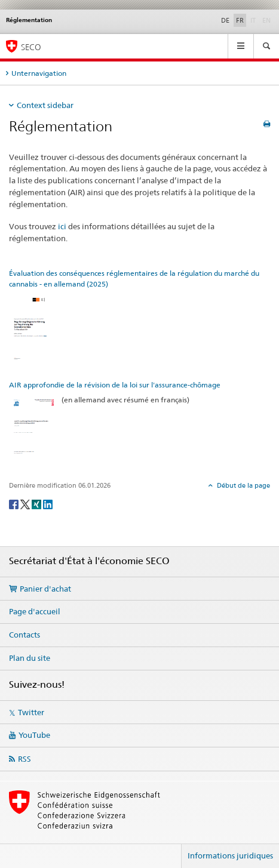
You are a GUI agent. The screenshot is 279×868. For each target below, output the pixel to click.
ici (62, 226)
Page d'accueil (35, 611)
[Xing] (37, 504)
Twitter (31, 712)
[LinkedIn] (48, 504)
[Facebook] (15, 504)
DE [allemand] (225, 20)
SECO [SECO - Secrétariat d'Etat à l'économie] (31, 47)
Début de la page (243, 485)
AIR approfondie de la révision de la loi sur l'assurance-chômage (115, 385)
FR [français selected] (240, 20)
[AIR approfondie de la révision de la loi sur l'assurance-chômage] (32, 430)
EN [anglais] (268, 20)
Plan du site (30, 658)
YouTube (34, 735)
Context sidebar (45, 105)
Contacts (24, 635)
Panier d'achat (45, 589)
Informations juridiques (230, 855)
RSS (24, 759)
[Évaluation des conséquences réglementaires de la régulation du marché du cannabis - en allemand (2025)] (32, 329)
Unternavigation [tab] (39, 73)
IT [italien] (254, 20)
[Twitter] (26, 504)
